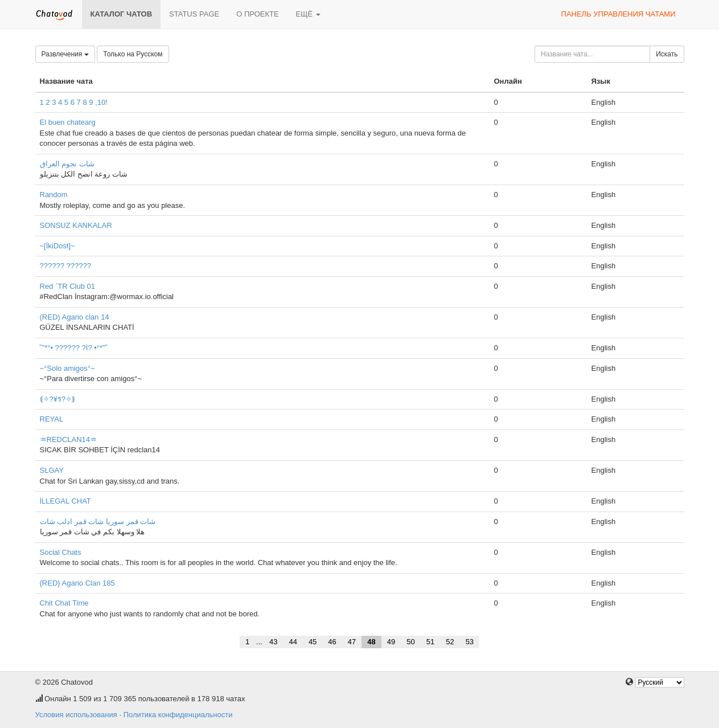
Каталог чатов (122, 14)
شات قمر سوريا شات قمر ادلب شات (98, 522)
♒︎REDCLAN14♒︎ (69, 439)
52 (450, 642)
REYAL (52, 419)
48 (371, 642)
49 (391, 642)
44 (293, 642)
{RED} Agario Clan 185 (77, 583)
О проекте (257, 14)
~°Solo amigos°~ (67, 368)
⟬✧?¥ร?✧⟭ (58, 399)
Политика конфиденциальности (178, 715)
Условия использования (76, 715)
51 (430, 642)
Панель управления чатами (619, 14)
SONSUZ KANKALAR (76, 225)
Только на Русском (133, 54)
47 (352, 642)
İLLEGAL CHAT (65, 501)
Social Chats (61, 552)
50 (410, 642)
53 (470, 642)
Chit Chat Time (64, 603)
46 (332, 642)
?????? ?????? (65, 266)
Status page (194, 14)
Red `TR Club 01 (68, 286)
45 (313, 642)
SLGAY (52, 470)
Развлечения (65, 54)
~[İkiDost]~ (57, 246)
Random (54, 195)
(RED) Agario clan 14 (75, 317)
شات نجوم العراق (67, 164)
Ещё (308, 14)
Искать (667, 54)
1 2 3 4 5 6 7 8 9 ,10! (74, 102)
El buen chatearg (68, 122)
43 (273, 642)
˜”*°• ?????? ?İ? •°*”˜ (74, 348)
